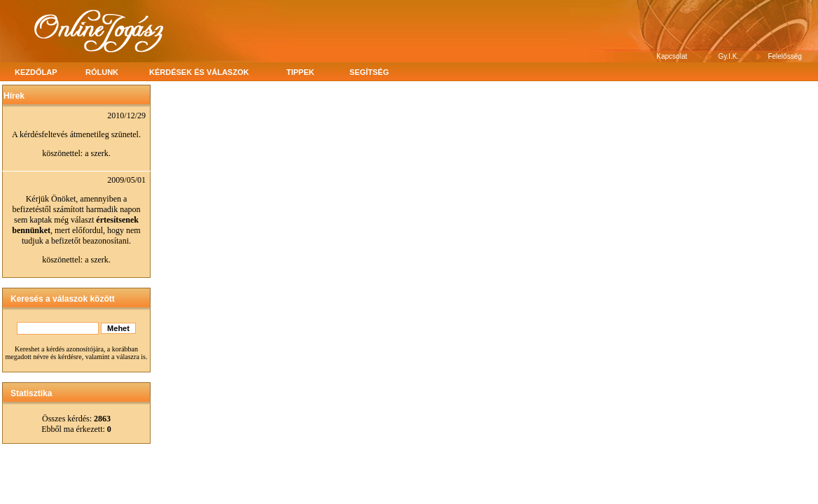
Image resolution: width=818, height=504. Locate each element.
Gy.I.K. (729, 56)
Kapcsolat (672, 56)
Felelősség (784, 56)
